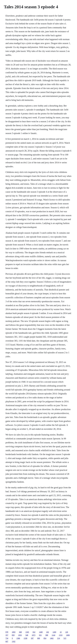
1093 (14, 632)
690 (39, 638)
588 (47, 635)
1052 (20, 635)
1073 (34, 635)
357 (7, 635)
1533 (61, 635)
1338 (25, 638)
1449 (41, 632)
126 (67, 632)
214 (58, 638)
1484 (68, 635)
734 (7, 638)
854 (45, 638)
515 (65, 638)
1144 (53, 635)
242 (48, 632)
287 (32, 638)
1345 (27, 632)
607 (7, 641)
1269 (54, 632)
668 (20, 632)
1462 (52, 638)
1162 (14, 641)
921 (40, 635)
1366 (18, 638)
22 (61, 632)
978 (7, 632)
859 (13, 635)
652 (34, 632)
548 (27, 635)
